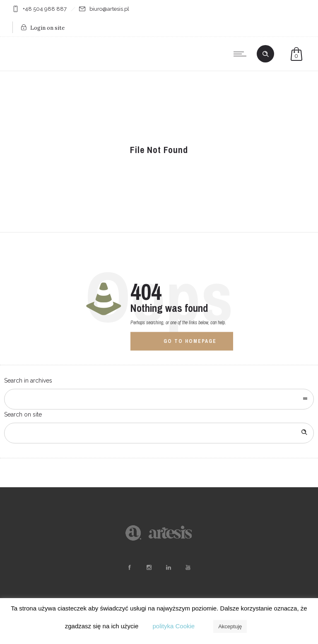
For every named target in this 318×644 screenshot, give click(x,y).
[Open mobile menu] (242, 54)
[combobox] (159, 399)
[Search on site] (159, 433)
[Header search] (265, 54)
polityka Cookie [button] (173, 626)
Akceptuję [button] (230, 626)
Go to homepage (190, 341)
